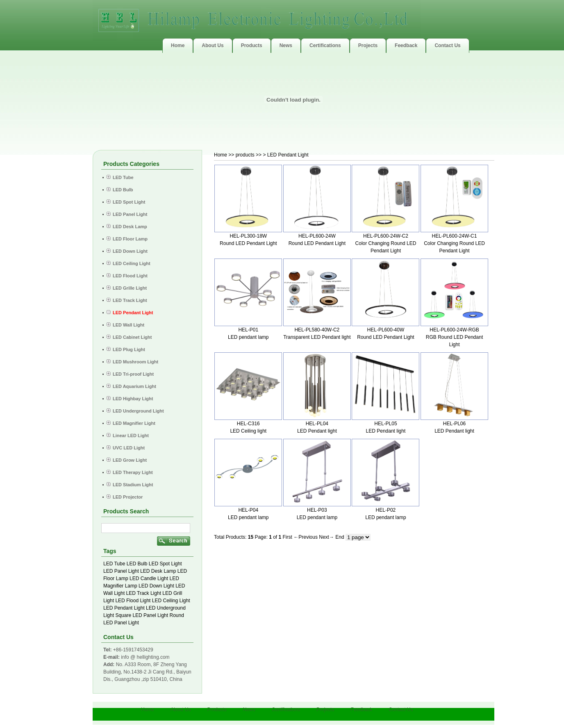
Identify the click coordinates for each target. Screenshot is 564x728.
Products (217, 710)
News (249, 710)
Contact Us (401, 710)
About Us (181, 710)
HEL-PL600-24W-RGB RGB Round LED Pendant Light (454, 337)
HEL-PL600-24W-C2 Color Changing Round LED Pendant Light (386, 243)
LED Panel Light (121, 571)
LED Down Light (156, 586)
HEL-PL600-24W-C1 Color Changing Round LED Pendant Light (454, 243)
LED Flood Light (133, 601)
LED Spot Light (165, 564)
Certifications (286, 710)
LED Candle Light (149, 578)
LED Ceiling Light (171, 601)
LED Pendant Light (124, 608)
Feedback (361, 710)
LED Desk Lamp (158, 571)
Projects (325, 710)
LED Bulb (137, 564)
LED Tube (114, 564)
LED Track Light (144, 593)
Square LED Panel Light (142, 615)
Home (221, 155)
